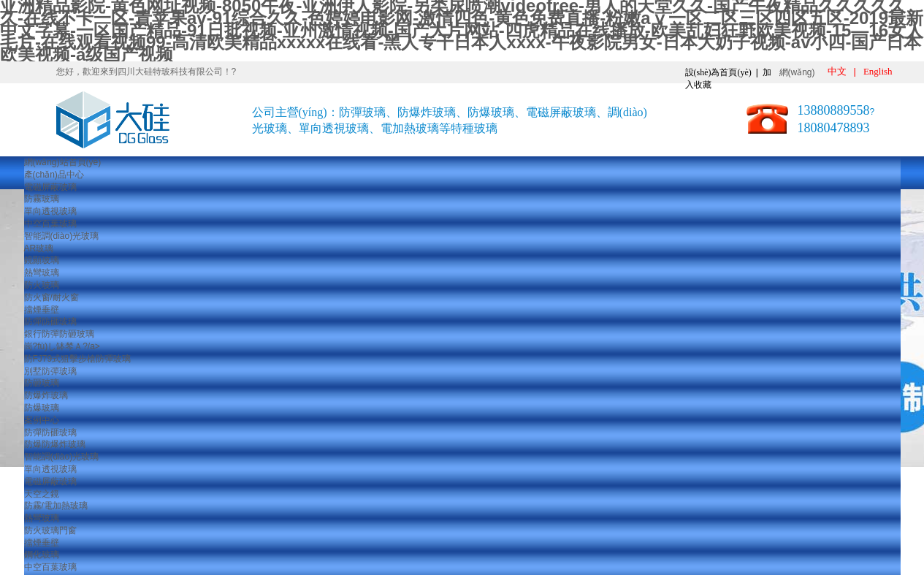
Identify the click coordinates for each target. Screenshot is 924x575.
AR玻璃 (39, 248)
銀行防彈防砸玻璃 (59, 334)
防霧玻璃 (42, 199)
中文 (837, 71)
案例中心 (42, 420)
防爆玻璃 (42, 408)
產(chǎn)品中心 (54, 175)
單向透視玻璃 (50, 211)
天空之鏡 (42, 494)
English (878, 71)
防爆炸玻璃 (46, 395)
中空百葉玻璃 (50, 224)
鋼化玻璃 (42, 555)
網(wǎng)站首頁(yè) (63, 162)
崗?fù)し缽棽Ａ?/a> (62, 346)
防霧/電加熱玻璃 (56, 506)
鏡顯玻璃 (42, 260)
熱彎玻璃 (42, 273)
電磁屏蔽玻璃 (50, 187)
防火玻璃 (42, 285)
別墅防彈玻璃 (50, 371)
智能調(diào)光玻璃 (62, 236)
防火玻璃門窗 (50, 530)
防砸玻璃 (42, 383)
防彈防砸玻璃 (50, 321)
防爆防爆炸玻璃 (55, 444)
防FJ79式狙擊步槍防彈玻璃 (78, 359)
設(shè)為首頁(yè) (718, 72)
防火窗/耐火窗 (51, 297)
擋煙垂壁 (42, 310)
